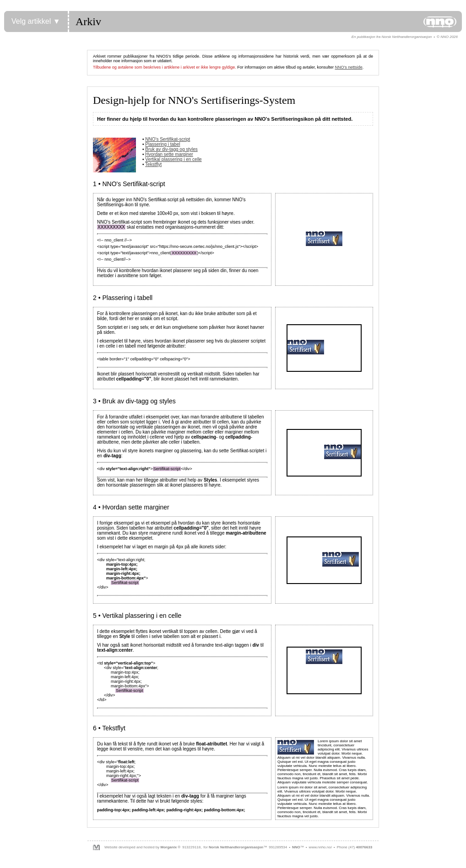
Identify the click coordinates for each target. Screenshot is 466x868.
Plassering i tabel (163, 144)
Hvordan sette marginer (169, 154)
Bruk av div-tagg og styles (171, 149)
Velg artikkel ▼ (36, 21)
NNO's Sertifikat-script (168, 139)
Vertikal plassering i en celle (173, 159)
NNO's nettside (348, 67)
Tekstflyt (153, 164)
